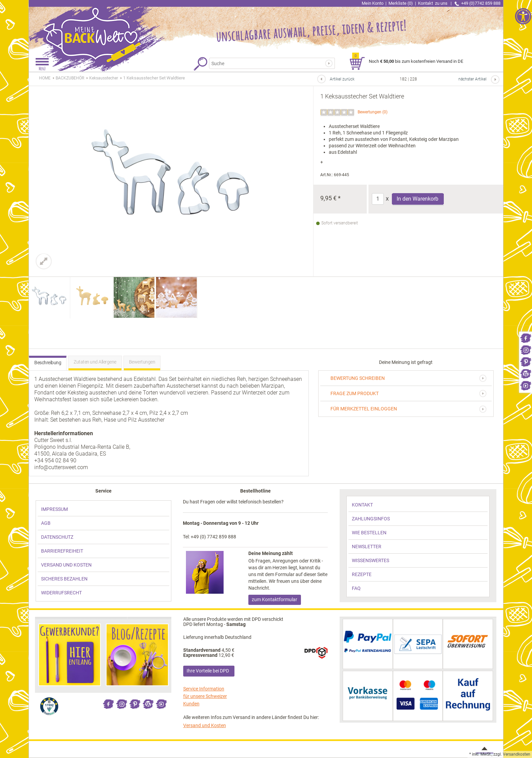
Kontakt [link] (433, 3)
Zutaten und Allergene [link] (95, 362)
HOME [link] (45, 78)
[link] (526, 338)
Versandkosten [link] (517, 754)
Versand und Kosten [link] (205, 725)
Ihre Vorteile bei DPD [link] (208, 671)
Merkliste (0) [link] (401, 3)
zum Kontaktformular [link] (274, 599)
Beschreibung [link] (48, 363)
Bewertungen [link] (369, 112)
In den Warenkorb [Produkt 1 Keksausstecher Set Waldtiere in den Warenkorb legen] (417, 199)
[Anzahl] (378, 199)
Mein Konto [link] (373, 3)
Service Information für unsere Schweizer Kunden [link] (205, 696)
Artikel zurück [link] (342, 79)
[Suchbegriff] (268, 63)
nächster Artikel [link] (472, 79)
